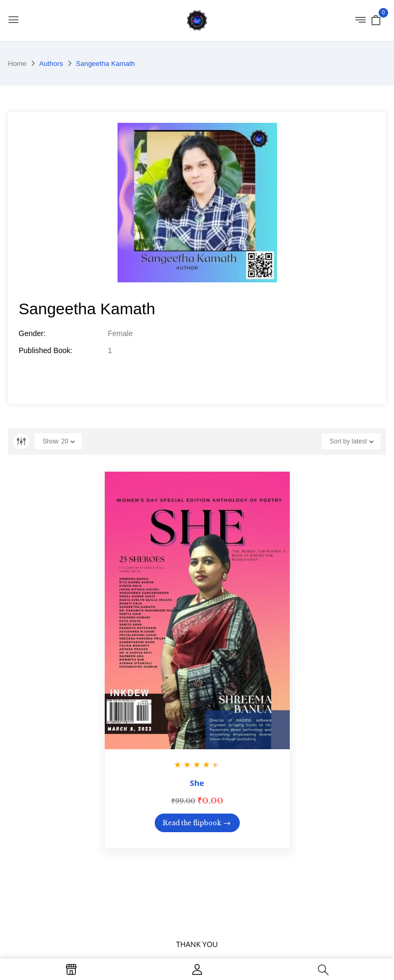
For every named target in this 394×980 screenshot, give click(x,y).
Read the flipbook (192, 823)
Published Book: (45, 350)
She (197, 783)
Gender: (32, 333)
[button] (376, 20)
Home (17, 64)
